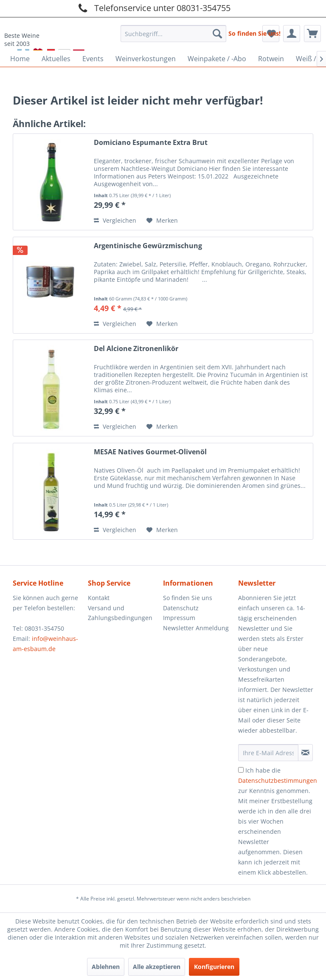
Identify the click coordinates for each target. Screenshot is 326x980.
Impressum (179, 618)
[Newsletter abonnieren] (305, 753)
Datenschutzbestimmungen (278, 780)
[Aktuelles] (56, 59)
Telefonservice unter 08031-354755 (153, 8)
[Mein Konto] (292, 34)
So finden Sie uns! (254, 33)
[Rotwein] (271, 59)
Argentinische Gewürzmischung (148, 246)
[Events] (93, 59)
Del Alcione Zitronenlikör (136, 349)
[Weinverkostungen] (146, 59)
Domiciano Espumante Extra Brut (151, 143)
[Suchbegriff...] (174, 34)
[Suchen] (217, 34)
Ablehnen (106, 967)
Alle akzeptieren (157, 967)
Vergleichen (115, 220)
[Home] (20, 59)
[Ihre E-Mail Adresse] (268, 753)
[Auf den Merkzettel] (162, 221)
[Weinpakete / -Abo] (217, 59)
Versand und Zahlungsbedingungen (120, 613)
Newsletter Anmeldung (196, 628)
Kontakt (99, 598)
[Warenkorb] (312, 34)
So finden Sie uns (188, 598)
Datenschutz (181, 608)
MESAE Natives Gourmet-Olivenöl (150, 452)
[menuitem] (174, 31)
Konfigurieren (214, 967)
